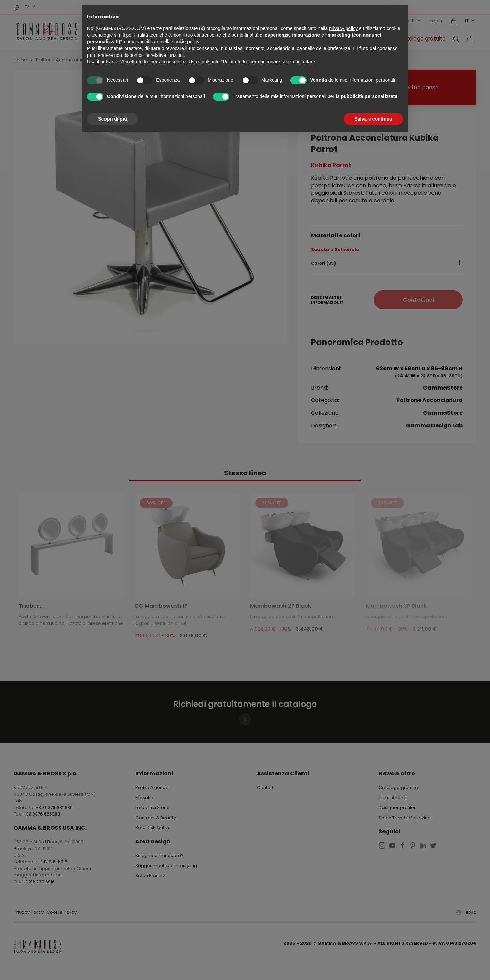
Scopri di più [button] (112, 119)
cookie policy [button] (186, 42)
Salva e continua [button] (373, 119)
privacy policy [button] (343, 28)
